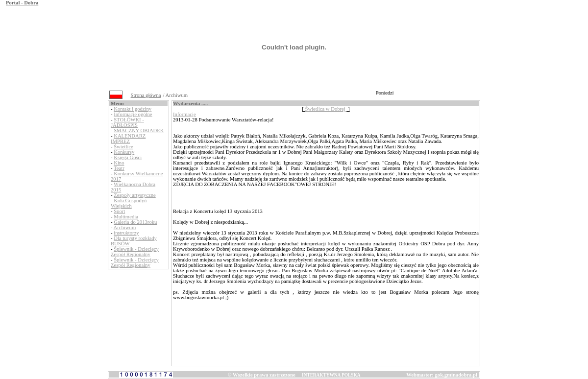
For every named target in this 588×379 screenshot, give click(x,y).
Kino (119, 163)
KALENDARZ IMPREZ (128, 139)
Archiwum (125, 227)
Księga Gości (128, 157)
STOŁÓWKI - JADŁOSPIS (127, 122)
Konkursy (124, 152)
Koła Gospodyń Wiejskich (129, 203)
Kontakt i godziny (133, 109)
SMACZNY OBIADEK (139, 130)
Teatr (119, 168)
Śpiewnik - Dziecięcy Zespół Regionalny (135, 252)
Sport (119, 211)
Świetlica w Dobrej (326, 109)
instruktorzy (126, 233)
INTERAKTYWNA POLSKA (331, 375)
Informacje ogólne (133, 114)
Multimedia (126, 217)
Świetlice (123, 147)
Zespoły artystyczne (135, 195)
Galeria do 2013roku (135, 222)
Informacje (184, 114)
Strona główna (146, 95)
